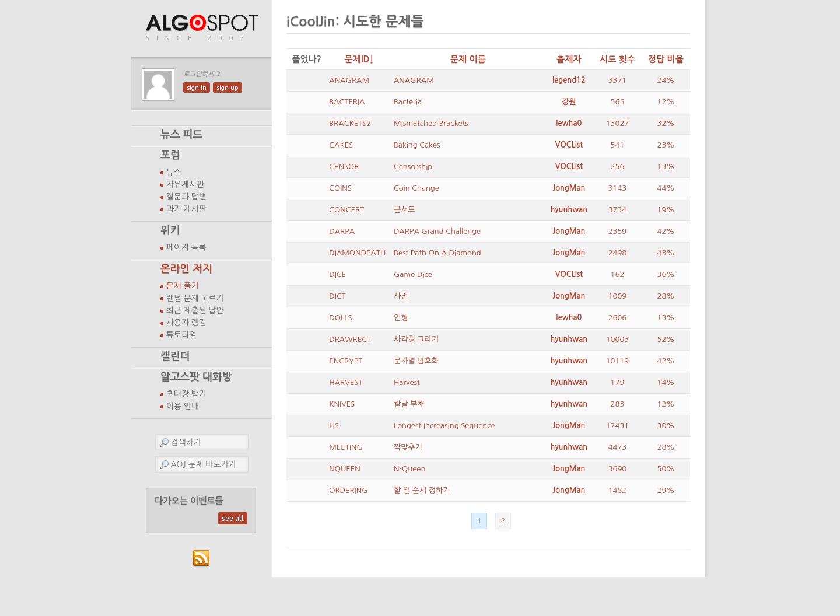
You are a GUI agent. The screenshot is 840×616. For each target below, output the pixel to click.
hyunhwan (569, 210)
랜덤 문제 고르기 (195, 298)
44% (666, 188)
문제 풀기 (183, 286)
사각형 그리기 (416, 339)
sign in (197, 87)
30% (666, 426)
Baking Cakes (417, 145)
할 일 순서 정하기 (422, 490)
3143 (618, 188)
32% (666, 123)
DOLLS (340, 318)
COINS (340, 188)
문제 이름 (468, 59)
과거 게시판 (186, 209)
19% (666, 210)
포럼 (170, 155)
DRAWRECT (350, 339)
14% (666, 382)
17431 (617, 426)
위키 (170, 230)
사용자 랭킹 (186, 323)
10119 (617, 361)
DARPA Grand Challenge (437, 231)
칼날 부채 (409, 404)
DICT (337, 296)
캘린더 (175, 356)
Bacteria (408, 102)
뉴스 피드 (181, 135)
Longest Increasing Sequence (444, 426)
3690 (618, 469)
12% (666, 102)
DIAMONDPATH (357, 253)
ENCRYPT (346, 361)
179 (618, 382)
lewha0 (569, 123)
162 (618, 274)
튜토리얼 (181, 335)
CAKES (341, 145)
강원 (569, 102)
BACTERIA (347, 102)
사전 (401, 296)
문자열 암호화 (416, 361)
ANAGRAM (349, 80)
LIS (334, 426)
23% (666, 145)
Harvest (407, 382)
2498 (618, 253)
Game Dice (413, 274)
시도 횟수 (617, 59)
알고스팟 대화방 (196, 377)
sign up (228, 87)
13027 (617, 123)
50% (666, 469)
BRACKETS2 (350, 123)
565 (618, 102)
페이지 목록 (186, 247)
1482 (618, 490)
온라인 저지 (186, 269)
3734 (618, 210)
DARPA (342, 231)
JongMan (569, 188)
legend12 (569, 80)
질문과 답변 (186, 197)
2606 (618, 318)
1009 (618, 296)
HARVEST (346, 382)
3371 (618, 80)
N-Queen (409, 469)
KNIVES (342, 404)
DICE (337, 274)
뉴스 (174, 172)
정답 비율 (666, 59)
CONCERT (346, 210)
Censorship (413, 167)
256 (618, 167)
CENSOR (344, 167)
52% (666, 339)
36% (666, 274)
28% (666, 296)
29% (666, 490)
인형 (401, 318)
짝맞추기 (408, 447)
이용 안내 (183, 406)
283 (618, 404)
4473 (618, 447)
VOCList (569, 145)
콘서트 (405, 210)
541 (618, 145)
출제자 (569, 59)
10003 (617, 339)
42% (666, 231)
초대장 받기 (186, 394)
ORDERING (348, 490)
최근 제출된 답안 (195, 310)
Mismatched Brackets (431, 123)
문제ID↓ (359, 59)
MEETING (346, 447)
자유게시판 (185, 184)
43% (666, 253)
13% (666, 167)
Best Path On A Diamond (437, 253)
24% (666, 80)
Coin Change (416, 188)
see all (233, 518)
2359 (618, 231)
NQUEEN (345, 469)
